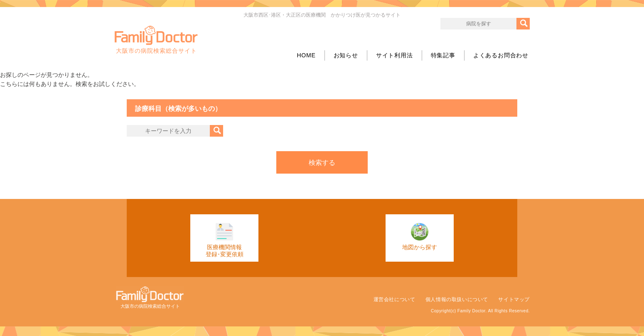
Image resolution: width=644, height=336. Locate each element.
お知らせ (346, 55)
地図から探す (420, 237)
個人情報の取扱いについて (457, 299)
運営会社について (395, 299)
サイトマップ (514, 299)
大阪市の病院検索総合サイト (156, 40)
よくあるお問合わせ (501, 55)
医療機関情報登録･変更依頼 (225, 240)
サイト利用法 (395, 55)
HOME (306, 55)
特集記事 (443, 55)
